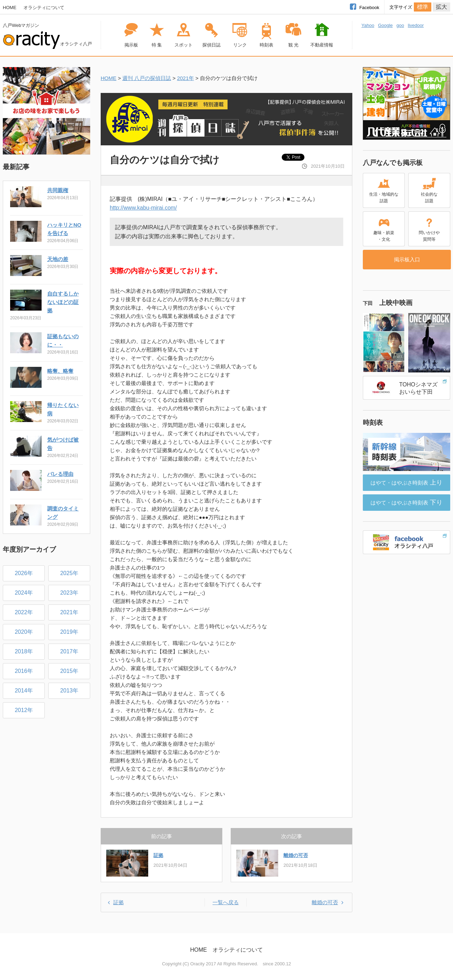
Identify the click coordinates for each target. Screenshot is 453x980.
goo (400, 25)
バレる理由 (60, 474)
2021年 (185, 78)
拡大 (441, 7)
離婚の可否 (296, 855)
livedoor (416, 25)
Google (385, 25)
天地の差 (58, 259)
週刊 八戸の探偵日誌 (147, 78)
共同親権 (58, 190)
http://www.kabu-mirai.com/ (143, 208)
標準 (423, 7)
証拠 (158, 855)
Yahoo (368, 25)
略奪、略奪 (60, 371)
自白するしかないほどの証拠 (63, 302)
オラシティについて (44, 8)
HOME (10, 8)
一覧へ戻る (226, 902)
